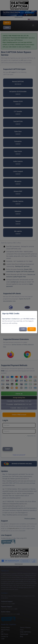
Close (23, 329)
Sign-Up (32, 329)
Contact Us (15, 319)
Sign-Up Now (6, 319)
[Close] (35, 314)
